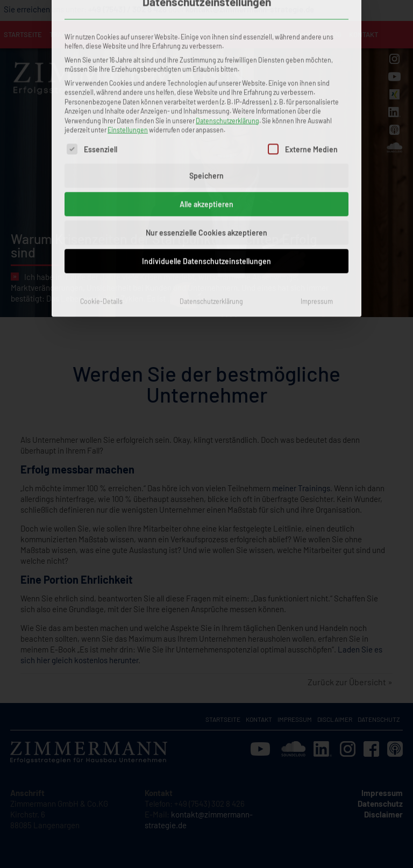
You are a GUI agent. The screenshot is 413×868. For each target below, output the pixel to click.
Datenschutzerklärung (227, 6)
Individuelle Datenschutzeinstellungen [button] (206, 146)
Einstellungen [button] (128, 15)
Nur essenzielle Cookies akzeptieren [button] (206, 118)
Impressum (317, 186)
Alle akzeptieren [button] (206, 89)
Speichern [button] (206, 61)
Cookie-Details (101, 186)
